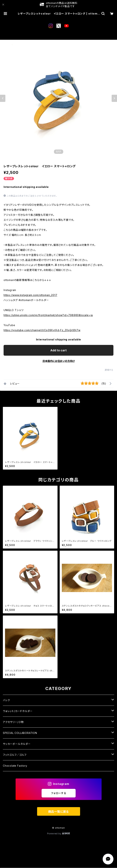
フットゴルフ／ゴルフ (15, 755)
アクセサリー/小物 (13, 722)
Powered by (59, 834)
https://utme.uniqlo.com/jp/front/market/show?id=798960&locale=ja (48, 315)
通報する (109, 370)
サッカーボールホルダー (17, 744)
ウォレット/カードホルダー (18, 711)
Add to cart (58, 350)
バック (6, 700)
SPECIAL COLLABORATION (20, 733)
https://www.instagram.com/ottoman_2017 (30, 295)
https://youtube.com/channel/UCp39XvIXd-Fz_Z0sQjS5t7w (42, 330)
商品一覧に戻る (59, 812)
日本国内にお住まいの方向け (59, 361)
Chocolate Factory (15, 766)
